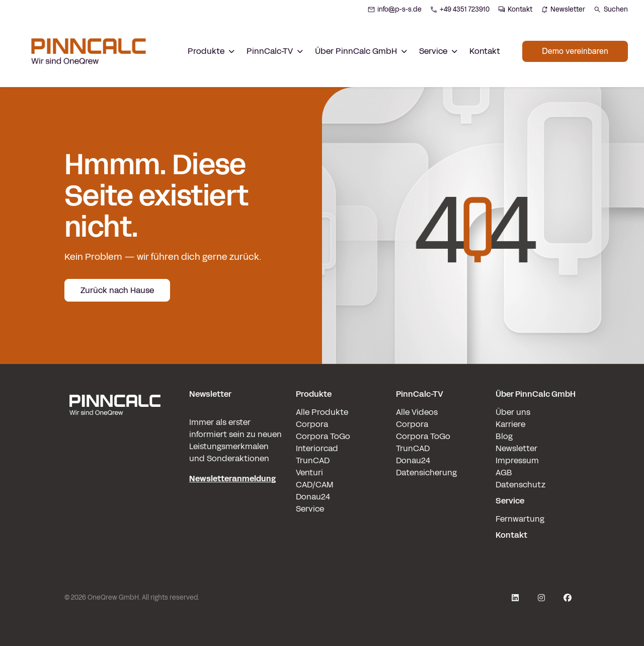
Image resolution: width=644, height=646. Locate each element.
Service (310, 509)
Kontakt (485, 51)
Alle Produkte (322, 412)
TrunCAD (313, 460)
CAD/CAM (315, 485)
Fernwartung (520, 519)
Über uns (513, 412)
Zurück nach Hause (117, 290)
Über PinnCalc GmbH (536, 394)
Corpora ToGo (323, 436)
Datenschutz (520, 485)
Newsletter (516, 448)
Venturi (309, 473)
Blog (504, 436)
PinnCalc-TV (420, 394)
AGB (504, 473)
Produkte (314, 394)
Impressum (517, 460)
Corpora (312, 424)
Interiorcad (317, 448)
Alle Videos (417, 412)
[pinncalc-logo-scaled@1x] (115, 465)
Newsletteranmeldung (232, 479)
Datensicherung (426, 473)
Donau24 (313, 497)
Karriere (510, 424)
